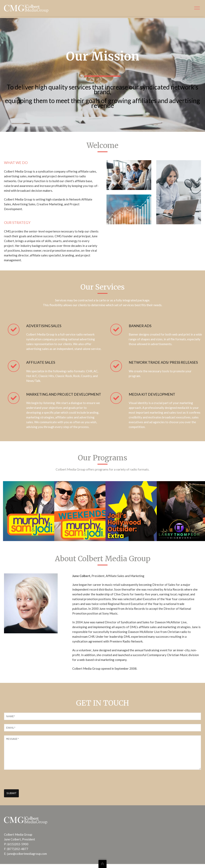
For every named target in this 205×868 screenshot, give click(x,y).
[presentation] (34, 786)
